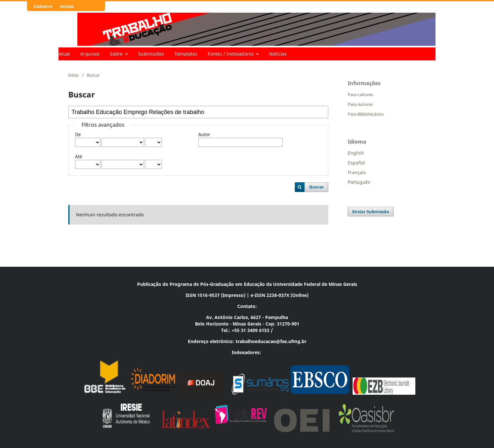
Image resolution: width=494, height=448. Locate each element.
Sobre (117, 54)
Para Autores (360, 104)
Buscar (317, 187)
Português (359, 182)
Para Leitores (360, 95)
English (356, 153)
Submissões (151, 54)
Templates (186, 54)
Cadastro (43, 6)
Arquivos (90, 54)
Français (357, 172)
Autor (204, 134)
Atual (64, 54)
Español (356, 163)
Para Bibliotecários (366, 114)
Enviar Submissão (371, 211)
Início (73, 75)
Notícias (278, 54)
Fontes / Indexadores (231, 54)
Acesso (67, 6)
